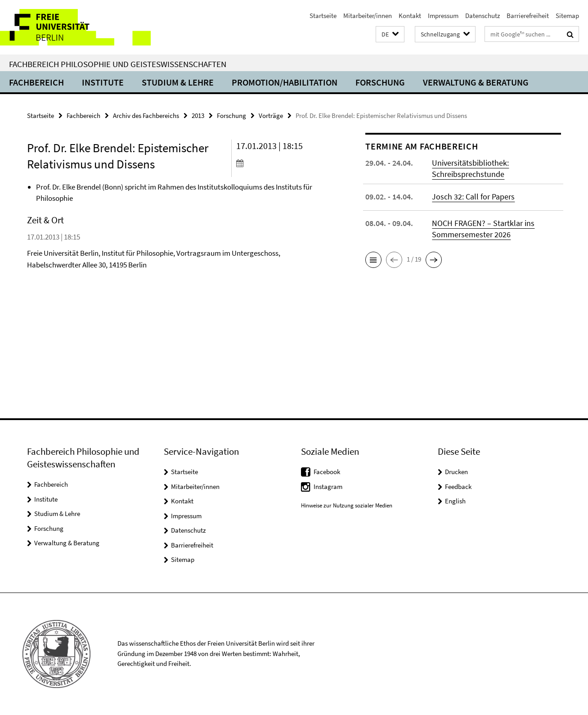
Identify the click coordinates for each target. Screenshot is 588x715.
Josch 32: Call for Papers (473, 197)
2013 (198, 115)
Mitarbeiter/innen (368, 16)
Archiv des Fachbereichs (146, 115)
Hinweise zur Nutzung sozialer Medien (347, 505)
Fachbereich (36, 82)
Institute (103, 82)
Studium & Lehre (178, 82)
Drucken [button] (456, 472)
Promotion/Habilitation (285, 82)
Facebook (327, 472)
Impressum (443, 16)
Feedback (458, 486)
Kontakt (410, 16)
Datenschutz (483, 16)
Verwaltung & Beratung (476, 82)
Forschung (380, 82)
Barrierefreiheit (528, 16)
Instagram (328, 486)
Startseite (323, 16)
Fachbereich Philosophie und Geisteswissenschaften (118, 64)
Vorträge (271, 115)
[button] (390, 34)
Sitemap (567, 16)
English (455, 501)
